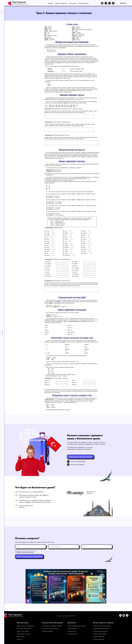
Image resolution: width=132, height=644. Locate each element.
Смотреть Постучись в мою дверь (102, 626)
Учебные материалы (48, 631)
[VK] (109, 3)
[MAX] (113, 3)
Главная (50, 3)
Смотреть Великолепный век (100, 631)
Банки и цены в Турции (23, 631)
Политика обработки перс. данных (77, 626)
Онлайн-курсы (84, 3)
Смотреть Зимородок (98, 639)
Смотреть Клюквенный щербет (101, 628)
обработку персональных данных (25, 552)
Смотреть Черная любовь (100, 634)
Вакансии (20, 639)
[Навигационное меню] (2, 12)
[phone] (64, 547)
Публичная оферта (72, 628)
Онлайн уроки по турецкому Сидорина (52, 626)
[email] (97, 547)
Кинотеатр (73, 3)
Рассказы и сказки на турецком (51, 628)
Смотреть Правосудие (99, 636)
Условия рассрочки (73, 634)
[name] (31, 547)
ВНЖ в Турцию (21, 636)
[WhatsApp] (102, 3)
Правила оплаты (72, 631)
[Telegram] (106, 3)
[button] (80, 457)
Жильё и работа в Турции (24, 634)
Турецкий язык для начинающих (25, 626)
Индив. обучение (61, 3)
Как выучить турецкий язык (24, 628)
